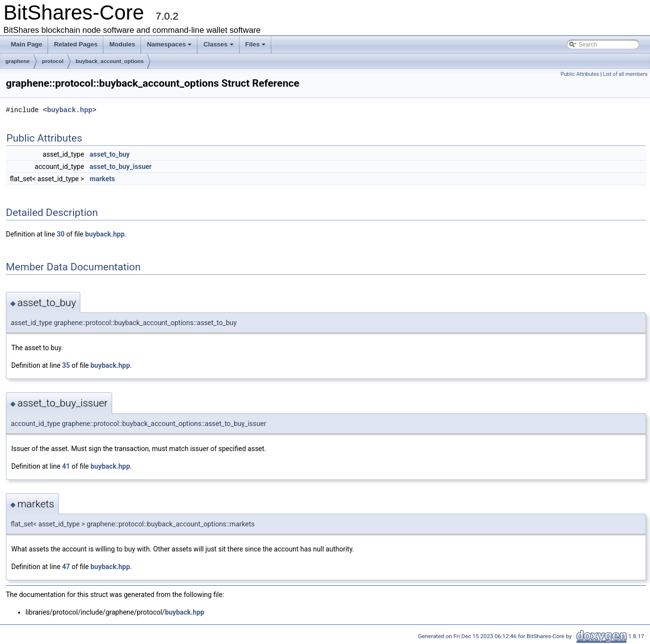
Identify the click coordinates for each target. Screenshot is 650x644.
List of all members (625, 74)
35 (66, 365)
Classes (218, 44)
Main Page (26, 44)
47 (66, 567)
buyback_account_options (110, 61)
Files (256, 44)
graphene (18, 61)
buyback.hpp (70, 110)
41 (66, 466)
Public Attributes (580, 74)
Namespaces (169, 44)
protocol (53, 61)
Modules (122, 44)
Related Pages (76, 44)
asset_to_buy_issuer (121, 167)
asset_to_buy (110, 154)
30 (61, 234)
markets (102, 179)
